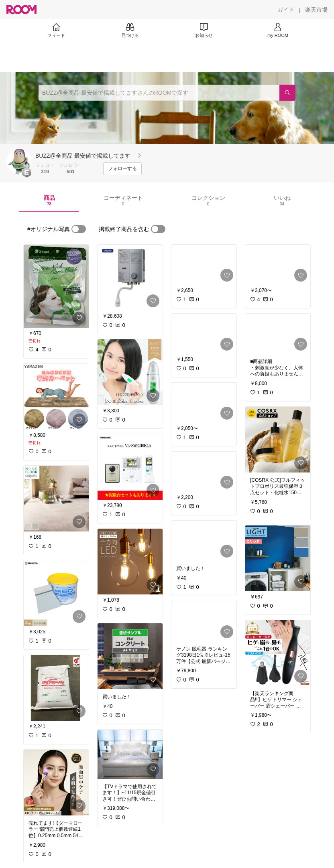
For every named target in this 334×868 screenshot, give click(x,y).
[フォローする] (122, 169)
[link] (56, 286)
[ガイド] (286, 10)
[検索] (287, 93)
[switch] (79, 229)
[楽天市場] (316, 10)
